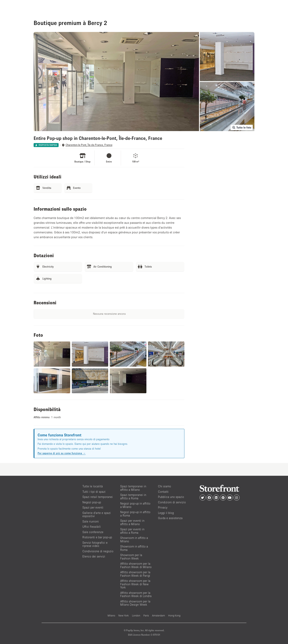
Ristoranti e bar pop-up (97, 537)
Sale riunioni (91, 521)
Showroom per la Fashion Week (131, 557)
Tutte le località (93, 486)
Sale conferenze (93, 532)
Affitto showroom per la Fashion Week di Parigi (135, 574)
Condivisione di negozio (98, 551)
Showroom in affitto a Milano (134, 539)
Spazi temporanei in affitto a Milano (133, 488)
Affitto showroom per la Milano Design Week (135, 603)
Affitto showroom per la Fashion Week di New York (135, 584)
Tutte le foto (242, 127)
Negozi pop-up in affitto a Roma (135, 514)
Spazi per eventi (93, 507)
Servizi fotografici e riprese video (95, 544)
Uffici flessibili (92, 527)
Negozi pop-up (92, 502)
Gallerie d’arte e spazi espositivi (97, 515)
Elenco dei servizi (94, 556)
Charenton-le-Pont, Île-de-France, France (89, 145)
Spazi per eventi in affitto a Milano (132, 522)
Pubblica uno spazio (171, 497)
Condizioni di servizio (172, 502)
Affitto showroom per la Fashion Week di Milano (136, 565)
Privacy (163, 507)
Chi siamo (164, 486)
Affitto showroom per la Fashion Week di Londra (136, 594)
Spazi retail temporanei (98, 497)
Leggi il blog (166, 513)
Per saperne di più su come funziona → (62, 453)
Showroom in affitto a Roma (134, 548)
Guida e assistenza (170, 518)
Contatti (163, 492)
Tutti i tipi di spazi (94, 492)
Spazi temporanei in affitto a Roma (133, 497)
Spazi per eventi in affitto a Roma (132, 531)
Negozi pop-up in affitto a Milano (135, 505)
